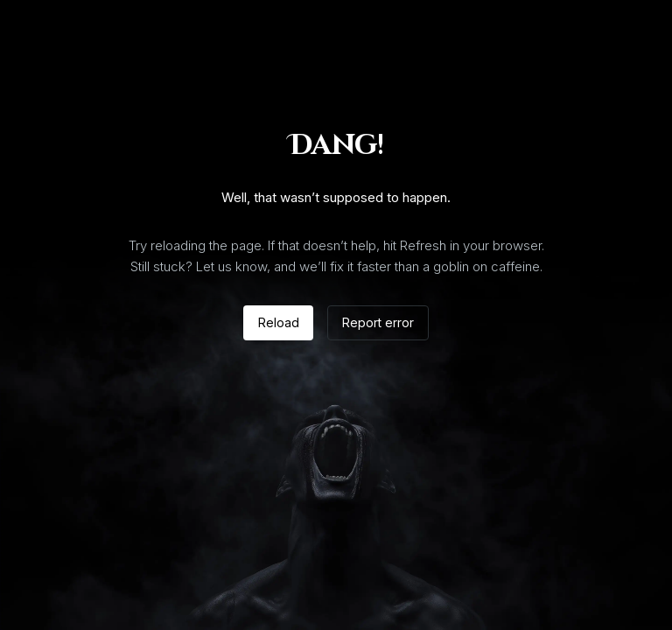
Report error (378, 322)
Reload (279, 322)
